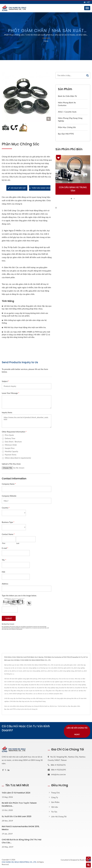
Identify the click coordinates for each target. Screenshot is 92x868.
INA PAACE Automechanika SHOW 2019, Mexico (21, 828)
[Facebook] (3, 770)
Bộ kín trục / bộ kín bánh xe (59, 706)
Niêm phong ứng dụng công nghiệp (70, 119)
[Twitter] (6, 770)
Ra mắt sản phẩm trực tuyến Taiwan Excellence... (19, 804)
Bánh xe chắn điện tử (67, 96)
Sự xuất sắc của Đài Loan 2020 (17, 816)
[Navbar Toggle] (87, 8)
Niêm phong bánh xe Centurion (67, 104)
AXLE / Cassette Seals (67, 112)
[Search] (70, 75)
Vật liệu (55, 807)
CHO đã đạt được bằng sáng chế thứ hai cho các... (22, 841)
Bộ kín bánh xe (45, 706)
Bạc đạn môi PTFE (66, 134)
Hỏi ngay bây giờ (17, 188)
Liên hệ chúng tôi (59, 816)
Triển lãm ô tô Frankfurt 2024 (16, 793)
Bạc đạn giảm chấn (74, 706)
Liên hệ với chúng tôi (31, 709)
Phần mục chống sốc (67, 127)
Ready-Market (85, 860)
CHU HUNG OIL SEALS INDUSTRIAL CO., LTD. (19, 862)
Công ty (55, 797)
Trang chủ (55, 793)
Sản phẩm (55, 802)
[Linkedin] (9, 770)
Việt (88, 2)
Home (46, 41)
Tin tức (54, 812)
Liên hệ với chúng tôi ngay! (77, 731)
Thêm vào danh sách (40, 188)
